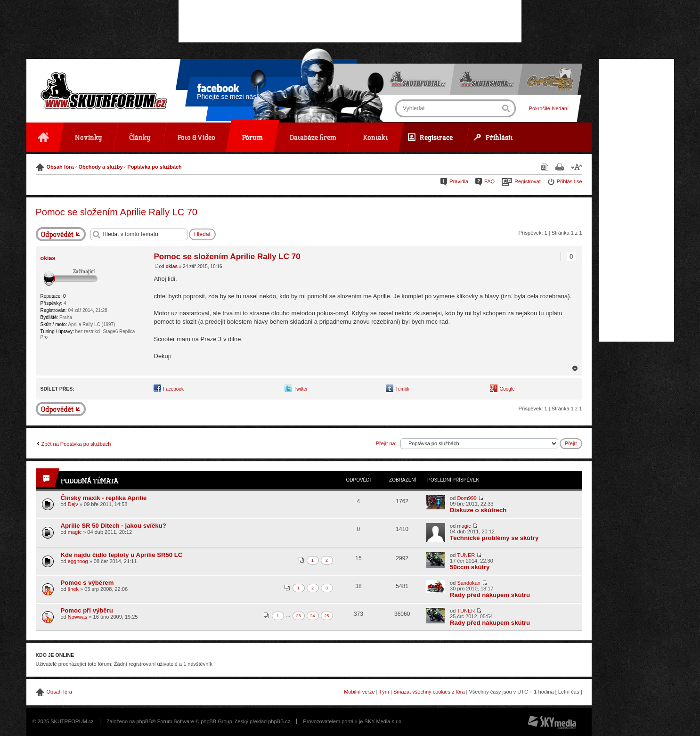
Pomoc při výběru (87, 610)
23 (299, 616)
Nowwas (78, 617)
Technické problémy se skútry (494, 538)
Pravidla (459, 181)
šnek (73, 589)
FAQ (489, 181)
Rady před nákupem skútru (490, 595)
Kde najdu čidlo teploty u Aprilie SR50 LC (122, 555)
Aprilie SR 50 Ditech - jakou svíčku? (114, 526)
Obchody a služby (100, 167)
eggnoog (78, 561)
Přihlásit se (570, 181)
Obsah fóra (60, 167)
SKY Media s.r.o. (384, 721)
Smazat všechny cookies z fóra (429, 692)
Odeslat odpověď (61, 234)
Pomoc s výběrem (87, 583)
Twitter (301, 389)
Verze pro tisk (560, 167)
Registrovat (528, 181)
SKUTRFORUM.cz (72, 721)
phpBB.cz (279, 721)
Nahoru (575, 368)
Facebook (173, 389)
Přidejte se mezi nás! (228, 93)
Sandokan (469, 583)
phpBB (144, 721)
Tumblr (403, 389)
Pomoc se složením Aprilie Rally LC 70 (117, 212)
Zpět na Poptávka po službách (76, 444)
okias (171, 266)
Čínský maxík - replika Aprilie (104, 498)
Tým (384, 692)
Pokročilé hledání (548, 108)
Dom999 (467, 498)
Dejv (73, 504)
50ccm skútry (470, 567)
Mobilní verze (359, 692)
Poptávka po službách (155, 167)
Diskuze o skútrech (478, 510)
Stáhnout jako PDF (545, 167)
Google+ (508, 389)
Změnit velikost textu (577, 167)
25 (327, 616)
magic (75, 532)
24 (313, 616)
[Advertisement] (350, 21)
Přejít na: (386, 443)
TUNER (466, 555)
